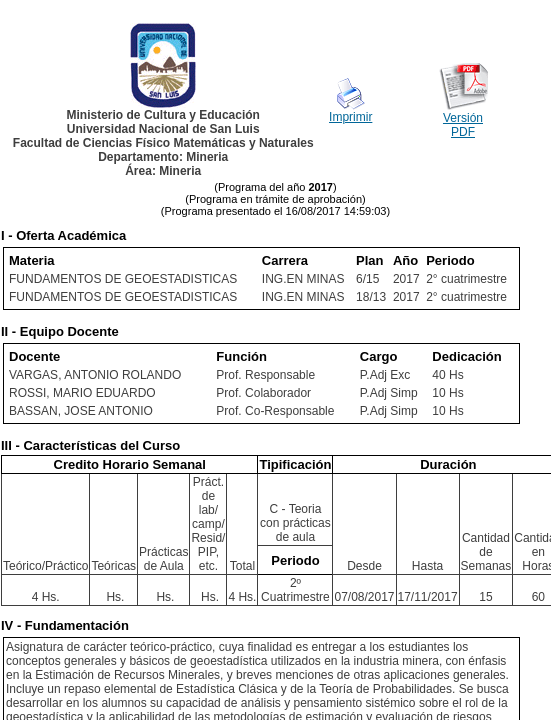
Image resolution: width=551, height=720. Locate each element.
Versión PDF (463, 125)
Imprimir (350, 117)
